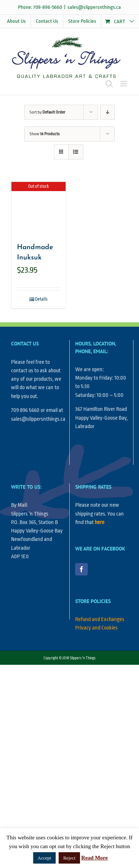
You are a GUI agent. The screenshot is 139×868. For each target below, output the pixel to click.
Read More (94, 858)
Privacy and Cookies (96, 628)
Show (45, 134)
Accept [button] (44, 858)
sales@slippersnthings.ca (94, 7)
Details (41, 299)
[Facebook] (81, 569)
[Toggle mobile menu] (124, 84)
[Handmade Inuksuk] (39, 209)
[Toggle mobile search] (109, 84)
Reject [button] (69, 858)
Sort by (47, 112)
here (100, 522)
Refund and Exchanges (100, 619)
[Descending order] (107, 112)
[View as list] (76, 152)
